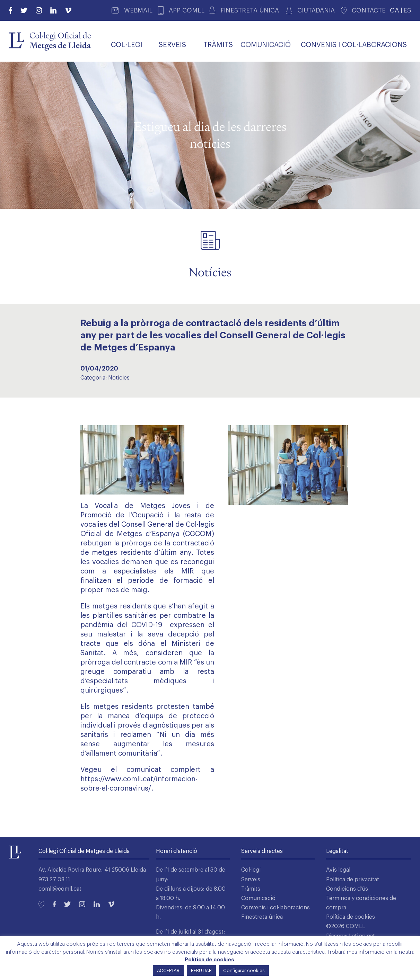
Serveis (251, 880)
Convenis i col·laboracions (275, 908)
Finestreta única (262, 917)
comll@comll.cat (60, 889)
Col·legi (251, 870)
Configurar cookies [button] (244, 970)
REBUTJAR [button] (201, 970)
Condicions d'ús (347, 889)
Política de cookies (351, 917)
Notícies (119, 378)
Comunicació (258, 898)
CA (395, 10)
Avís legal (338, 870)
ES (407, 10)
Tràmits (251, 889)
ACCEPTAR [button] (168, 970)
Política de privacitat (353, 880)
